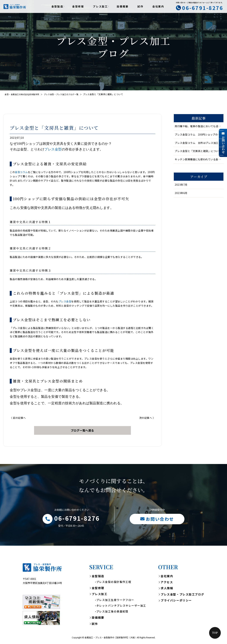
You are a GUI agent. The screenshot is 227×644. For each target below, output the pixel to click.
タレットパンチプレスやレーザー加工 (121, 607)
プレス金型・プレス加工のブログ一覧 (66, 94)
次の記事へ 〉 (147, 418)
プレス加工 (99, 595)
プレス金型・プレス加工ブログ (182, 596)
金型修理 (78, 6)
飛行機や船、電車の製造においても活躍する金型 (199, 126)
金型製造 (98, 577)
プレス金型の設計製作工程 (114, 583)
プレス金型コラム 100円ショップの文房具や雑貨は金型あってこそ (199, 134)
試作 (140, 6)
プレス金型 (53, 149)
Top (215, 633)
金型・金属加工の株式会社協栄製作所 (23, 94)
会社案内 (158, 6)
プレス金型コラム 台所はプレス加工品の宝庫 (199, 143)
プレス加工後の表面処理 (112, 613)
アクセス (167, 583)
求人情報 (167, 589)
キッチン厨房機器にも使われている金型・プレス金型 (199, 159)
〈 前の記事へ (18, 418)
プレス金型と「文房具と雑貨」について (198, 151)
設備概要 (123, 6)
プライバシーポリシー (176, 602)
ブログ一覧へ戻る (82, 430)
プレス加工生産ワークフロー (115, 601)
